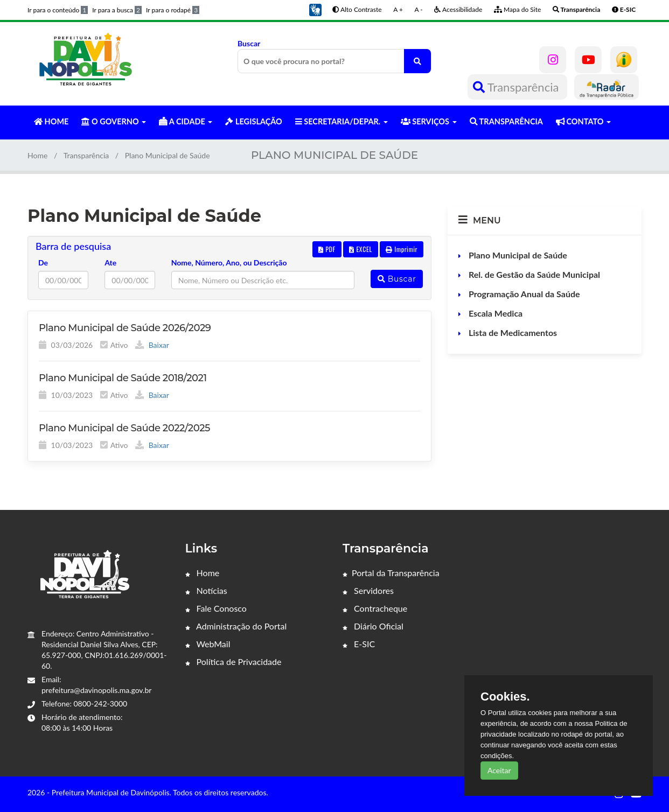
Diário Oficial (373, 626)
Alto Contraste (357, 9)
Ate (110, 262)
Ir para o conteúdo (58, 10)
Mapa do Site (517, 9)
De (43, 262)
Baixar (152, 345)
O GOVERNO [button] (114, 121)
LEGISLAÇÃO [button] (253, 121)
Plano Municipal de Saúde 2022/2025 (124, 428)
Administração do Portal (236, 626)
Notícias (206, 590)
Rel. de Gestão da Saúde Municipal (533, 274)
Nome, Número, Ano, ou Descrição (229, 262)
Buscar (334, 56)
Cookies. (505, 697)
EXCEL (360, 249)
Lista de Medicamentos (512, 332)
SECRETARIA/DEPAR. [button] (342, 121)
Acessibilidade (458, 9)
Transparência (517, 87)
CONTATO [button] (583, 121)
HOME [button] (51, 121)
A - (419, 9)
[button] (315, 9)
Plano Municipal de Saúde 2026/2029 (125, 328)
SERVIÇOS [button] (429, 121)
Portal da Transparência (391, 573)
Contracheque (375, 608)
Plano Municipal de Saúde (517, 255)
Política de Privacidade (234, 661)
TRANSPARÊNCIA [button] (506, 121)
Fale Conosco (216, 608)
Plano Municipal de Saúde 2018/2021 (123, 378)
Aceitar (499, 770)
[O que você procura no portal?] (417, 61)
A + (398, 9)
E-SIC (359, 644)
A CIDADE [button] (186, 121)
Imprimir (402, 249)
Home (37, 155)
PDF (327, 249)
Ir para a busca (117, 10)
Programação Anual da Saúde (523, 294)
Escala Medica (494, 313)
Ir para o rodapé (173, 10)
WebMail (208, 644)
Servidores (368, 590)
